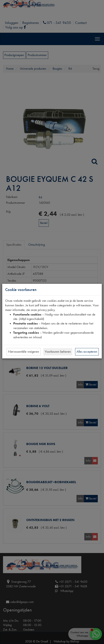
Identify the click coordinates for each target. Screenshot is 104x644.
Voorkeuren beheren (58, 352)
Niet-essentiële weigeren (24, 352)
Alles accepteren (87, 352)
